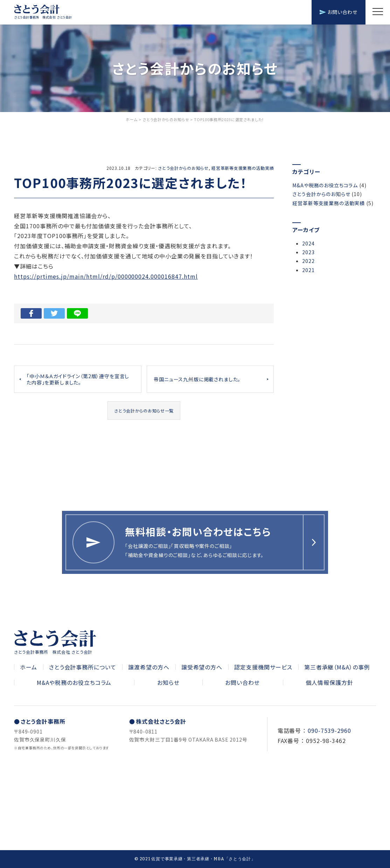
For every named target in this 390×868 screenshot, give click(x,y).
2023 (308, 252)
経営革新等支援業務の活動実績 (243, 168)
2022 (308, 261)
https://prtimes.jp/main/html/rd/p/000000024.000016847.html (106, 276)
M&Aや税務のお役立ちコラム (325, 185)
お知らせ (168, 682)
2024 (308, 243)
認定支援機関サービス (263, 667)
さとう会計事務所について (83, 667)
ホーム (29, 667)
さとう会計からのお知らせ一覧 (144, 411)
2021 (308, 270)
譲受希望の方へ (202, 667)
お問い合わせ (338, 12)
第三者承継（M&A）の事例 (337, 667)
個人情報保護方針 (329, 682)
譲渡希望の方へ (149, 667)
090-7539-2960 (329, 730)
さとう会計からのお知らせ (183, 168)
